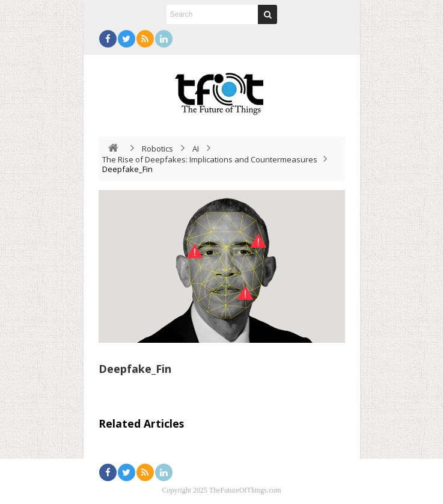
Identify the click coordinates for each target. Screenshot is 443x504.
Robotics (157, 149)
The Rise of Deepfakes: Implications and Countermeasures (210, 159)
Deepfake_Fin (135, 369)
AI (196, 149)
